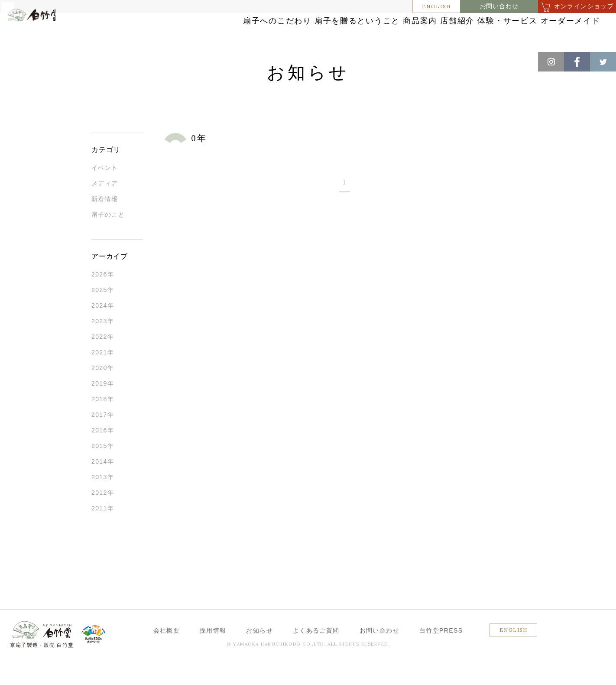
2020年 (103, 391)
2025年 (103, 313)
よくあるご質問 (316, 654)
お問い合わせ (499, 6)
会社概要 (167, 654)
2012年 (103, 516)
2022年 (103, 360)
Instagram (551, 62)
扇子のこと (108, 238)
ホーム (21, 61)
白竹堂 (46, 36)
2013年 (103, 500)
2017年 (103, 438)
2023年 (103, 344)
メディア (105, 207)
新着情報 (105, 222)
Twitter (603, 62)
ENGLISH (437, 6)
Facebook (577, 62)
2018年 (103, 422)
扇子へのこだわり (162, 31)
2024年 (103, 329)
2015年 (103, 469)
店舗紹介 (397, 31)
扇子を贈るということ (258, 31)
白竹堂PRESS (441, 654)
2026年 (103, 298)
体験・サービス (467, 31)
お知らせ (53, 61)
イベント (105, 191)
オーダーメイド (548, 31)
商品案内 (339, 31)
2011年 (103, 532)
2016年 (103, 454)
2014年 (103, 485)
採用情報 (213, 654)
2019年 (103, 407)
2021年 (103, 376)
